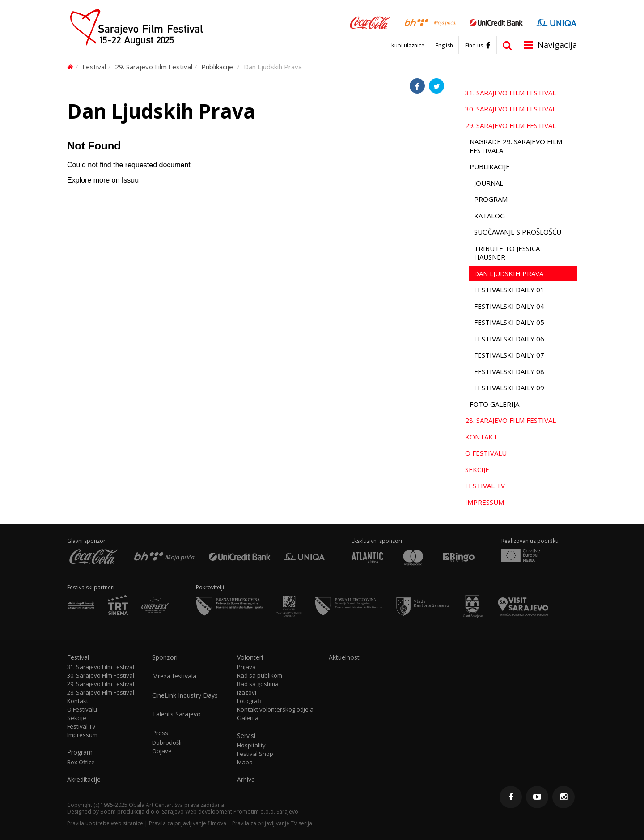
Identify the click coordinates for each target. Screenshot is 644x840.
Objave (162, 751)
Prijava (246, 667)
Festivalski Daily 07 (509, 355)
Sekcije (477, 469)
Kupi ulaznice (408, 46)
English (444, 46)
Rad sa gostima (258, 684)
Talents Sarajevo (176, 714)
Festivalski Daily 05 (509, 322)
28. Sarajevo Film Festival (511, 420)
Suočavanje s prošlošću (518, 232)
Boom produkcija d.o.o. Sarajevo (142, 812)
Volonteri (250, 657)
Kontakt (481, 437)
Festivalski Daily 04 (509, 306)
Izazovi (247, 693)
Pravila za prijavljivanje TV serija (272, 823)
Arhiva (246, 780)
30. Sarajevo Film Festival (511, 109)
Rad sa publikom (260, 676)
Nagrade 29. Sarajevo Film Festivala (516, 146)
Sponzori (165, 657)
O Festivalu (486, 453)
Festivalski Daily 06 (509, 339)
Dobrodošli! (167, 743)
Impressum (485, 502)
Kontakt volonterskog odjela (275, 710)
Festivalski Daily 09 (509, 388)
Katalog (489, 216)
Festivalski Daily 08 (509, 371)
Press (160, 733)
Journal (489, 183)
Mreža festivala (174, 676)
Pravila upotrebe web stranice (105, 823)
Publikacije (217, 67)
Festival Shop (255, 754)
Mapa (245, 762)
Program (491, 199)
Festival (94, 67)
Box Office (81, 762)
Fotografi (249, 701)
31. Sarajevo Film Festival (511, 93)
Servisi (246, 736)
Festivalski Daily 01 (509, 290)
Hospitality (251, 745)
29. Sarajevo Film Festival (154, 67)
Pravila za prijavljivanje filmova (188, 823)
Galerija (248, 718)
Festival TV (485, 486)
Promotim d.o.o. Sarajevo (266, 812)
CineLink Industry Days (185, 695)
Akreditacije (84, 780)
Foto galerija (494, 404)
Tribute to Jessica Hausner (507, 253)
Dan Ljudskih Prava (509, 273)
